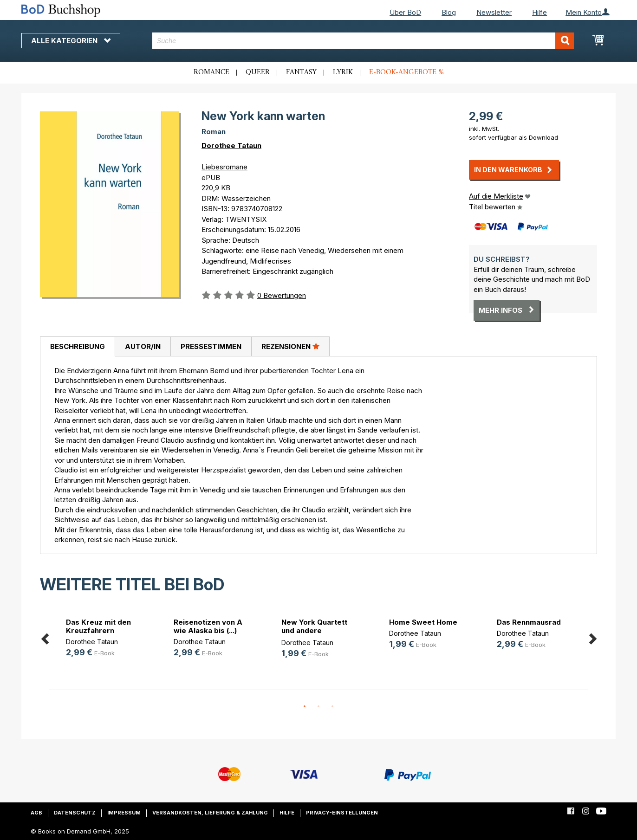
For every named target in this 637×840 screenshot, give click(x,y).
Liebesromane (224, 167)
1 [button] (305, 707)
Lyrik (343, 72)
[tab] (77, 347)
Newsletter (494, 12)
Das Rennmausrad (529, 622)
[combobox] (363, 41)
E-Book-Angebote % (406, 72)
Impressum (124, 813)
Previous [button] (45, 637)
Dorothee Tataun (231, 145)
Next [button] (592, 637)
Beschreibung (78, 346)
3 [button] (332, 707)
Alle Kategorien (71, 41)
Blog (449, 12)
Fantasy (301, 72)
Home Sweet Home (423, 622)
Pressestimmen (211, 346)
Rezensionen (290, 346)
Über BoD (405, 12)
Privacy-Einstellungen (342, 813)
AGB (36, 813)
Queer (258, 72)
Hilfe (539, 12)
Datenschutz (75, 813)
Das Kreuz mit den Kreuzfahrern (98, 626)
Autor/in (143, 346)
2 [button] (318, 707)
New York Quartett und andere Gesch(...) (314, 630)
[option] (103, 639)
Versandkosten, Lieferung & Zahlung (210, 813)
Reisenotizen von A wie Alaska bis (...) (208, 626)
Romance (211, 72)
